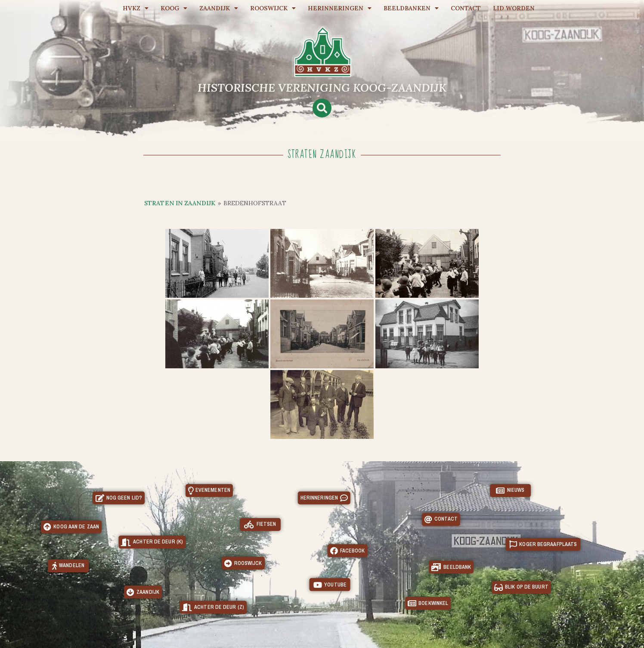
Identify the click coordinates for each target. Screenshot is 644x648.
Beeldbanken (411, 8)
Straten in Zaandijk (180, 203)
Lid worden (514, 8)
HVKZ (136, 8)
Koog (174, 8)
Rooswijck (273, 8)
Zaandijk (219, 8)
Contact (466, 8)
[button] (322, 108)
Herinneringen (340, 8)
